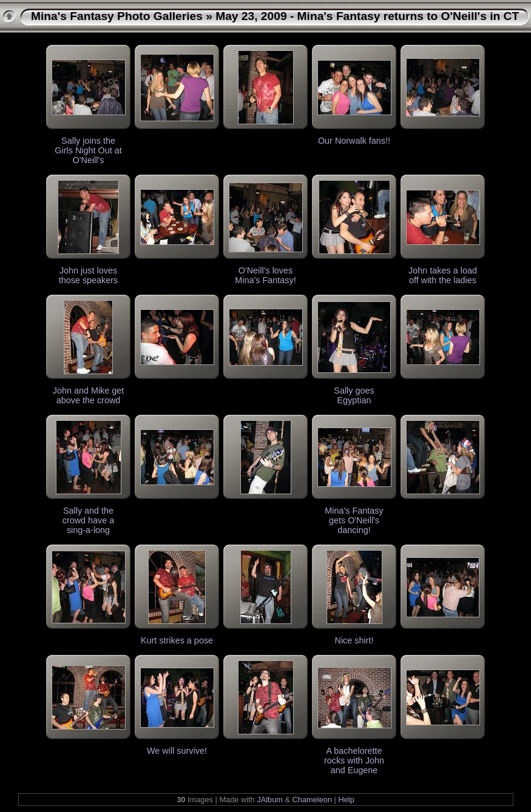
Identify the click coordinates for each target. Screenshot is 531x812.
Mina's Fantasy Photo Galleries (117, 16)
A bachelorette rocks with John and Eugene (354, 760)
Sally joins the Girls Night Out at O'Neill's (88, 150)
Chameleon (312, 800)
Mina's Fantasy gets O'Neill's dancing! (354, 520)
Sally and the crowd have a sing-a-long (89, 520)
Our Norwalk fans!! (354, 141)
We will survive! (177, 751)
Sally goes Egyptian (354, 395)
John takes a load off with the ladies (443, 275)
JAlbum (270, 800)
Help (346, 800)
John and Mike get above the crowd (89, 395)
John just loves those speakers (89, 275)
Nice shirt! (354, 640)
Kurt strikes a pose (177, 640)
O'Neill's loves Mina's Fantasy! (265, 275)
